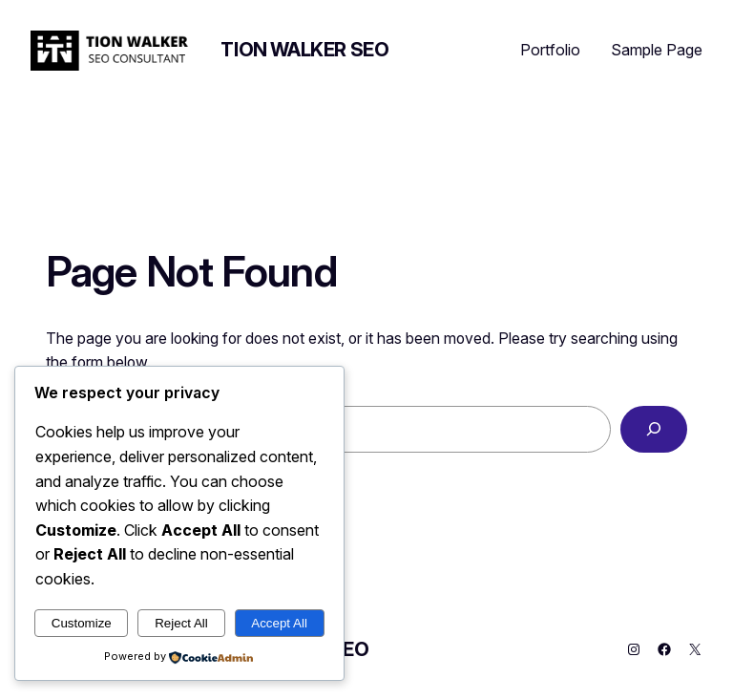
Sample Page (657, 50)
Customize (82, 623)
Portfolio (550, 50)
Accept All (279, 623)
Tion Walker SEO (304, 50)
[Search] (654, 429)
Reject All (181, 623)
